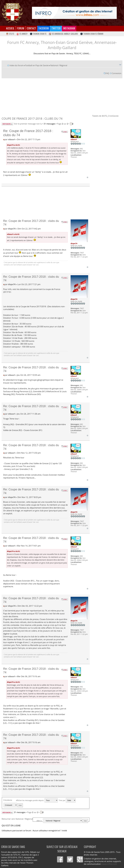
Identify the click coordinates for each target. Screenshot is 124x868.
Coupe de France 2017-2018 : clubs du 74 (32, 118)
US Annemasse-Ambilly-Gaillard (63, 34)
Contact (31, 28)
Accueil (10, 28)
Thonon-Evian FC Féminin (92, 34)
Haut (87, 177)
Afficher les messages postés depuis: (37, 800)
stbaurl (12, 139)
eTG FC (10, 34)
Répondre (7, 124)
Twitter (56, 28)
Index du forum (16, 65)
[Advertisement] (62, 96)
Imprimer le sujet (120, 64)
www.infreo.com (110, 864)
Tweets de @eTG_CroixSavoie (105, 116)
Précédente (8, 800)
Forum (21, 28)
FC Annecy (22, 34)
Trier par (67, 800)
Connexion (117, 73)
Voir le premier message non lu (28, 124)
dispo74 (12, 229)
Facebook (44, 28)
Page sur (63, 124)
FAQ (107, 73)
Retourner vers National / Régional (17, 819)
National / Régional (59, 65)
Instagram (69, 28)
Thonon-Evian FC (38, 34)
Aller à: (39, 821)
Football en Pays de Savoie (37, 65)
